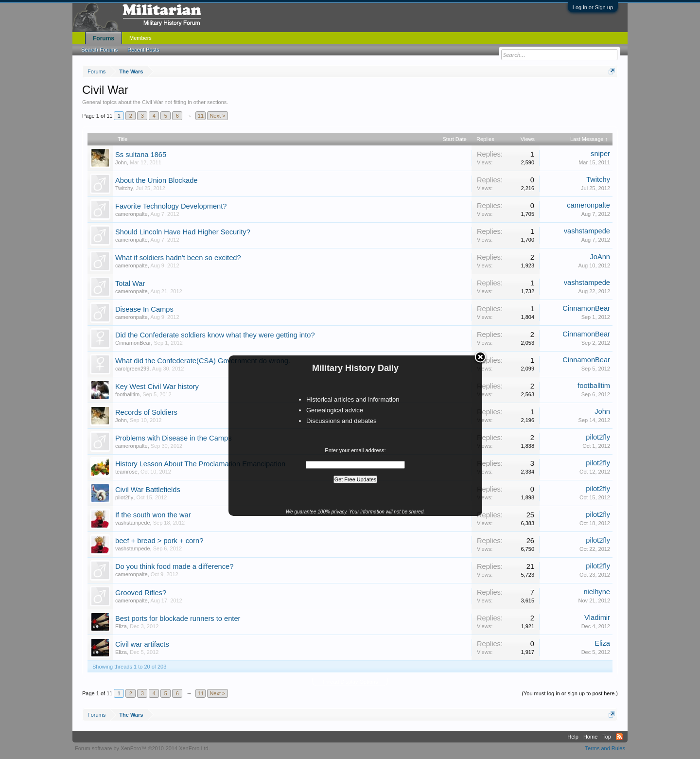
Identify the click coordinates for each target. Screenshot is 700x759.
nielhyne (597, 592)
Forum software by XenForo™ (142, 748)
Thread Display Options (350, 682)
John (121, 162)
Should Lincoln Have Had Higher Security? (183, 232)
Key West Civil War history (157, 387)
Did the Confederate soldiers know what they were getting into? (215, 335)
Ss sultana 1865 (141, 155)
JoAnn (600, 257)
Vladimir (597, 618)
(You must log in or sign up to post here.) (570, 693)
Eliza (121, 626)
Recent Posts (143, 50)
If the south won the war (153, 515)
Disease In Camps (144, 309)
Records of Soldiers (146, 412)
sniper (600, 154)
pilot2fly (598, 437)
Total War (130, 283)
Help (573, 737)
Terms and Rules (605, 748)
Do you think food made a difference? (174, 566)
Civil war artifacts (142, 644)
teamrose (126, 472)
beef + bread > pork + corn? (159, 541)
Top (607, 737)
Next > (217, 116)
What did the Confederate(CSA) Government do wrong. (203, 361)
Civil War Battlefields (148, 490)
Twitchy (124, 188)
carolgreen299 (132, 369)
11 (201, 116)
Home (590, 737)
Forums (104, 38)
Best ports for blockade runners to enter (178, 618)
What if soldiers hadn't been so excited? (178, 258)
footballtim (127, 394)
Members (140, 38)
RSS (619, 737)
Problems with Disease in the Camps (173, 438)
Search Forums (99, 50)
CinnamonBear (586, 308)
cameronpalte (131, 214)
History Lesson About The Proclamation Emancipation (200, 464)
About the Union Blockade (156, 180)
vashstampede (587, 231)
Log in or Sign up (593, 7)
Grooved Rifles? (141, 593)
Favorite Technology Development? (171, 206)
